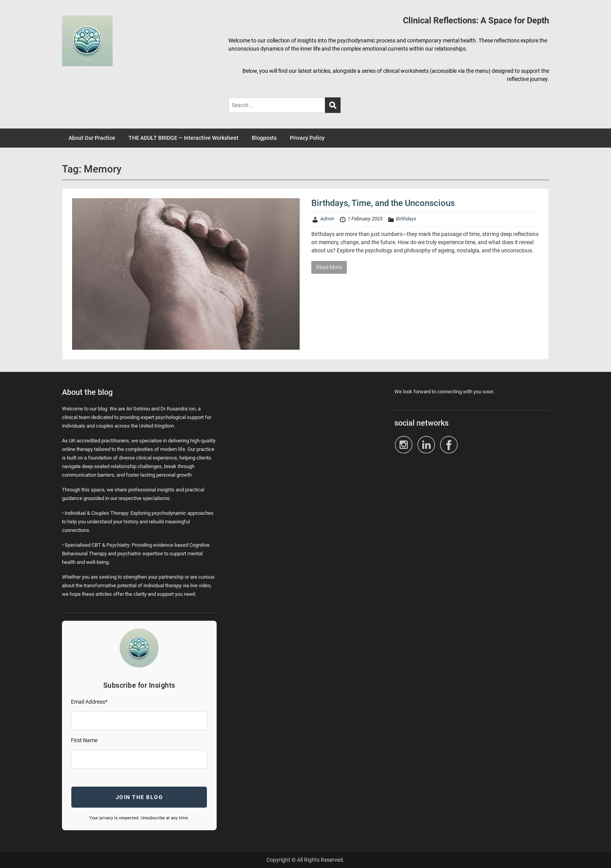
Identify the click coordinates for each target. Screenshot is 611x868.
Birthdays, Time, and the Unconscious (383, 203)
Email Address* (89, 702)
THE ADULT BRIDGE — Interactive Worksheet (184, 138)
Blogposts (264, 138)
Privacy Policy (307, 138)
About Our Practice (92, 138)
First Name (84, 740)
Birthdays (406, 219)
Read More (329, 267)
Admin (327, 219)
